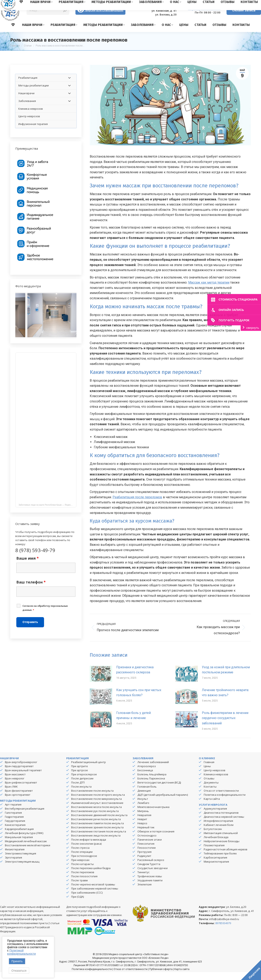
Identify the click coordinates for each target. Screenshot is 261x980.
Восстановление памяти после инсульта (97, 831)
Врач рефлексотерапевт (21, 790)
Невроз (142, 831)
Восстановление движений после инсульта (99, 823)
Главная (209, 770)
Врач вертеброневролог (21, 770)
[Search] (48, 18)
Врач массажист (15, 782)
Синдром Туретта (149, 872)
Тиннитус (143, 880)
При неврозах (80, 868)
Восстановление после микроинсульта (96, 807)
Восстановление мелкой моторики (28, 853)
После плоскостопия (84, 884)
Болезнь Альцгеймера (152, 782)
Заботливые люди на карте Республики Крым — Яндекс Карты (48, 513)
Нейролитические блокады (222, 849)
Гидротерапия (14, 825)
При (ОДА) (77, 905)
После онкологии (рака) (86, 852)
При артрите (80, 774)
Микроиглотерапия (216, 870)
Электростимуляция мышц (22, 870)
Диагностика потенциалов (221, 821)
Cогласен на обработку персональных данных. (45, 616)
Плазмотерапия (214, 853)
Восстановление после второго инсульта (98, 803)
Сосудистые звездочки (153, 876)
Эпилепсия (144, 892)
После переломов (83, 880)
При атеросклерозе (84, 782)
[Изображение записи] (101, 681)
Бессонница (145, 778)
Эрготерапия (13, 865)
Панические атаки (150, 847)
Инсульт (143, 807)
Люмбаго (143, 811)
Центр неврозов (215, 778)
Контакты (210, 794)
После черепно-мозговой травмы (93, 892)
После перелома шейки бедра (91, 876)
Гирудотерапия (15, 829)
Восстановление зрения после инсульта (97, 835)
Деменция (144, 799)
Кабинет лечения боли (219, 833)
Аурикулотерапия (215, 816)
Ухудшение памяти (150, 888)
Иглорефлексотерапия (218, 829)
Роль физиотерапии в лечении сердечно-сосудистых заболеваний (225, 726)
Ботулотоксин (213, 837)
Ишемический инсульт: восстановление (97, 811)
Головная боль (147, 794)
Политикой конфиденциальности (22, 952)
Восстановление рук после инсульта (95, 819)
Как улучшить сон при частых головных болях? (139, 701)
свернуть (253, 328)
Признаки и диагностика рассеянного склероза (135, 678)
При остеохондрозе (84, 864)
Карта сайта (212, 807)
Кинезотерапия (15, 833)
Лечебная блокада (216, 845)
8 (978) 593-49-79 (204, 16)
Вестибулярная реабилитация (25, 816)
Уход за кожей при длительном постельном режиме (226, 678)
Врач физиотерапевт (19, 799)
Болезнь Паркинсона (151, 786)
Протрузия (144, 860)
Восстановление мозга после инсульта (96, 815)
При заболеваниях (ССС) (87, 900)
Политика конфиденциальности (225, 803)
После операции (82, 860)
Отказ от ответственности (221, 799)
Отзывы (209, 786)
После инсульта (81, 794)
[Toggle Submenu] (69, 86)
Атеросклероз (147, 774)
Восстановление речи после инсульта (96, 827)
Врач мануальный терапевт (23, 778)
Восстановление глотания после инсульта (99, 839)
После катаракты (82, 872)
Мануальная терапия (19, 845)
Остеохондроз (147, 843)
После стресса (80, 856)
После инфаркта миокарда (89, 847)
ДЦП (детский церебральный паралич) (163, 803)
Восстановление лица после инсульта (96, 843)
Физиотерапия (15, 857)
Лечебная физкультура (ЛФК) (24, 841)
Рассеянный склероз (151, 868)
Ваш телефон (31, 590)
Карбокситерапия (215, 865)
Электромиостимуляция (20, 861)
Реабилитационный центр (88, 770)
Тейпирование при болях (220, 861)
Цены (207, 774)
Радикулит (144, 864)
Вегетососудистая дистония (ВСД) (159, 790)
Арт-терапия (13, 812)
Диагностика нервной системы (224, 825)
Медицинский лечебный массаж (26, 849)
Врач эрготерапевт (18, 803)
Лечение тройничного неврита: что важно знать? (225, 701)
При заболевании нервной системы (95, 896)
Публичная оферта (161, 977)
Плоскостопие (147, 856)
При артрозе (80, 778)
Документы (211, 790)
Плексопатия (146, 852)
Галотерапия (13, 821)
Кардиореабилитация (19, 837)
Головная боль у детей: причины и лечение (134, 723)
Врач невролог (15, 786)
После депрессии (82, 786)
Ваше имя (28, 566)
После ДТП (78, 790)
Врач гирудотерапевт (19, 774)
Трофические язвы (150, 884)
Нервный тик (146, 835)
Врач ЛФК (11, 794)
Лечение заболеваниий (153, 770)
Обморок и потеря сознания (156, 839)
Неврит (142, 827)
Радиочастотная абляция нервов (226, 857)
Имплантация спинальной (221, 841)
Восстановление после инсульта (92, 799)
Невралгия (144, 823)
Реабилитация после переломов (137, 505)
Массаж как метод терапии (209, 290)
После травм (79, 888)
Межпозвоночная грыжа (153, 815)
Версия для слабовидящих (100, 18)
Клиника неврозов (216, 782)
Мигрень (143, 819)
